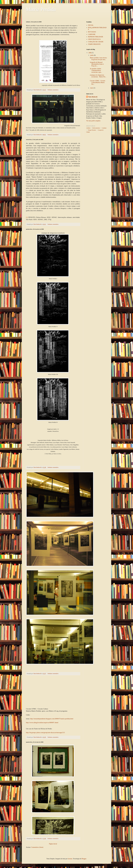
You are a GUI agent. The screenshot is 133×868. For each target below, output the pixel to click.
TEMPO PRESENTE (94, 44)
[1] (27, 217)
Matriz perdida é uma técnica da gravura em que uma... (98, 59)
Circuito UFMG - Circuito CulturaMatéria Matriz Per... (98, 83)
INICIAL (91, 25)
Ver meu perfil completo (93, 121)
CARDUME (92, 34)
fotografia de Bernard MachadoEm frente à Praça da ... (97, 64)
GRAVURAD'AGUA (94, 39)
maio (92, 88)
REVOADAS (92, 32)
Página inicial (53, 844)
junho (92, 55)
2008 (90, 53)
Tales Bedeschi (93, 97)
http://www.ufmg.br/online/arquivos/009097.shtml (42, 722)
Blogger (84, 859)
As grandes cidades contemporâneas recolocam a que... (96, 70)
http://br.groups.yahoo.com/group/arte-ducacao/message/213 (45, 732)
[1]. (48, 150)
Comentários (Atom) (37, 847)
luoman (70, 859)
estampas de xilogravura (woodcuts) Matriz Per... (98, 76)
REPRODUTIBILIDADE (96, 37)
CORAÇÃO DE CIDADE (96, 42)
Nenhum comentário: (53, 90)
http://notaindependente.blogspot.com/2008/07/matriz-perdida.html (52, 719)
